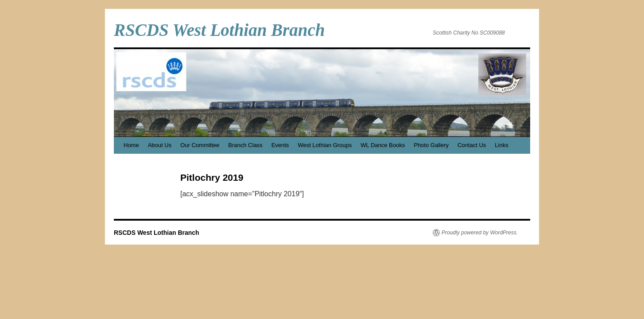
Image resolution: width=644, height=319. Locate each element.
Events (280, 145)
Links (501, 145)
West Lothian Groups (325, 145)
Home (131, 145)
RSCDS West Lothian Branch (219, 30)
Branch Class (245, 145)
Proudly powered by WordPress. (480, 233)
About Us (160, 145)
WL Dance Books (383, 145)
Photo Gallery (431, 145)
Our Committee (200, 145)
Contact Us (472, 145)
